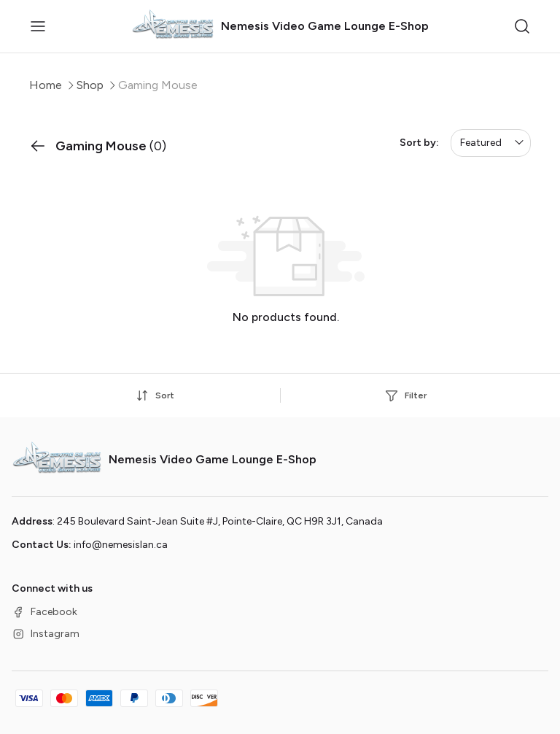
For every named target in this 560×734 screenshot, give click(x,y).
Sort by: (419, 143)
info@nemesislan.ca (121, 545)
